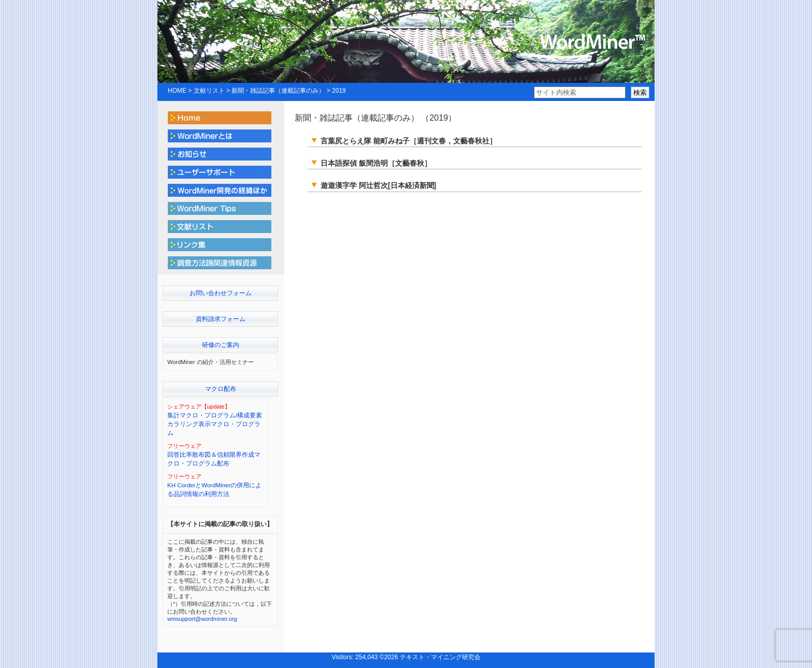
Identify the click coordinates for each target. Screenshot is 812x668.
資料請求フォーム (221, 319)
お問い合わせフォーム (221, 293)
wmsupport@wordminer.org (202, 619)
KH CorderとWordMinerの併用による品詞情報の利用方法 (214, 490)
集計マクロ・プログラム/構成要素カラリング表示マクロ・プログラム (215, 424)
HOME (177, 91)
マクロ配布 (221, 389)
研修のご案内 (221, 345)
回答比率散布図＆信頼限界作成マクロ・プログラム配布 (214, 459)
